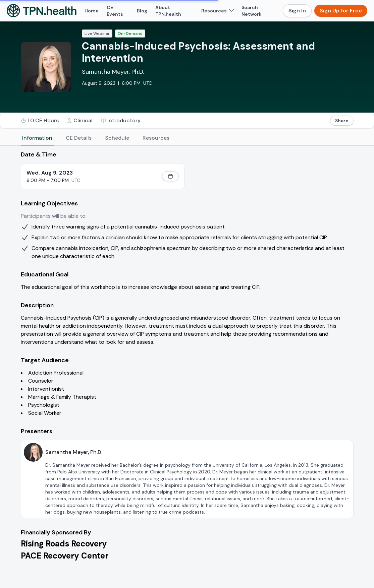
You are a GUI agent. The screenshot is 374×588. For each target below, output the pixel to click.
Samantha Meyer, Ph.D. (113, 72)
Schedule (117, 138)
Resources (156, 138)
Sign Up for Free (341, 11)
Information (37, 138)
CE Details (79, 138)
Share (342, 121)
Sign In (297, 11)
